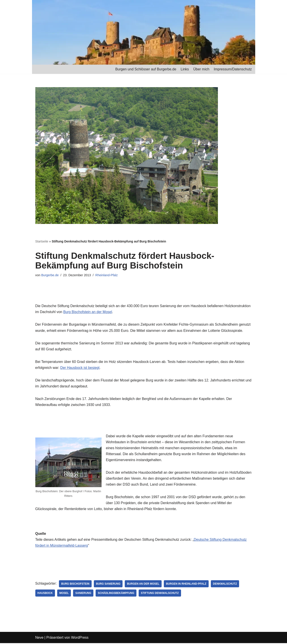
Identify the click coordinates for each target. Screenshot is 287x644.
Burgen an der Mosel (143, 585)
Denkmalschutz (225, 585)
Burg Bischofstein (75, 585)
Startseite (42, 241)
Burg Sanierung (108, 585)
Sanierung (83, 594)
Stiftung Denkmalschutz (160, 594)
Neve (39, 638)
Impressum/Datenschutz (233, 69)
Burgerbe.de (50, 275)
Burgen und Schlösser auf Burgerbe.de (146, 69)
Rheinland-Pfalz (107, 275)
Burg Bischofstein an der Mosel (88, 312)
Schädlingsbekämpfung (116, 594)
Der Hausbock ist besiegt (80, 368)
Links (185, 69)
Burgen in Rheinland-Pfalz (186, 585)
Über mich (201, 69)
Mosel (64, 594)
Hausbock (45, 594)
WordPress (80, 638)
